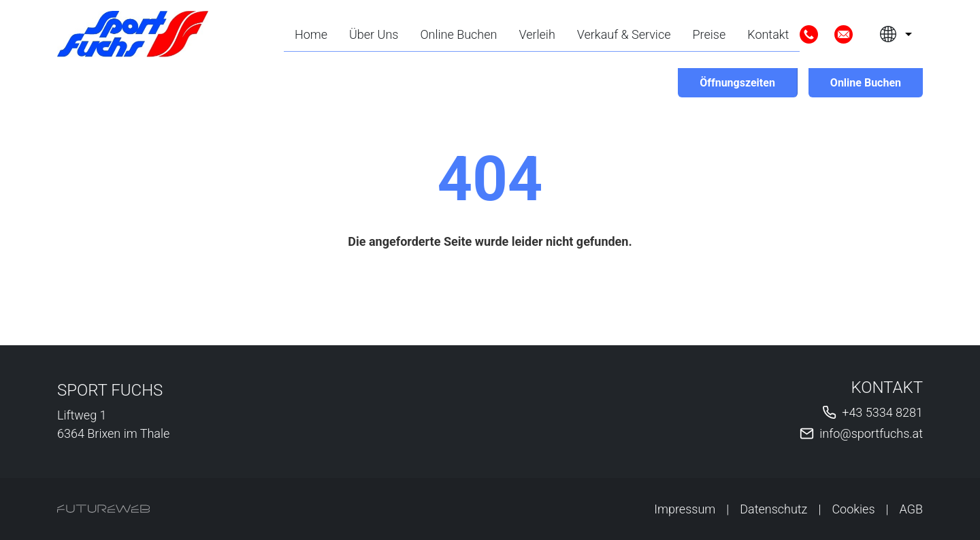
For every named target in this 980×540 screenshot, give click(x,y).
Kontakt (768, 34)
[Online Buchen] (866, 83)
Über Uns (374, 34)
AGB (912, 509)
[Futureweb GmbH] (103, 509)
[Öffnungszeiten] (737, 83)
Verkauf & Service (624, 34)
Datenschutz (773, 509)
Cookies (853, 509)
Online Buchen (458, 34)
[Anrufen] (809, 34)
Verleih (537, 34)
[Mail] (844, 34)
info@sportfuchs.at (871, 433)
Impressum (685, 509)
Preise (709, 34)
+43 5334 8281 (882, 412)
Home (311, 34)
